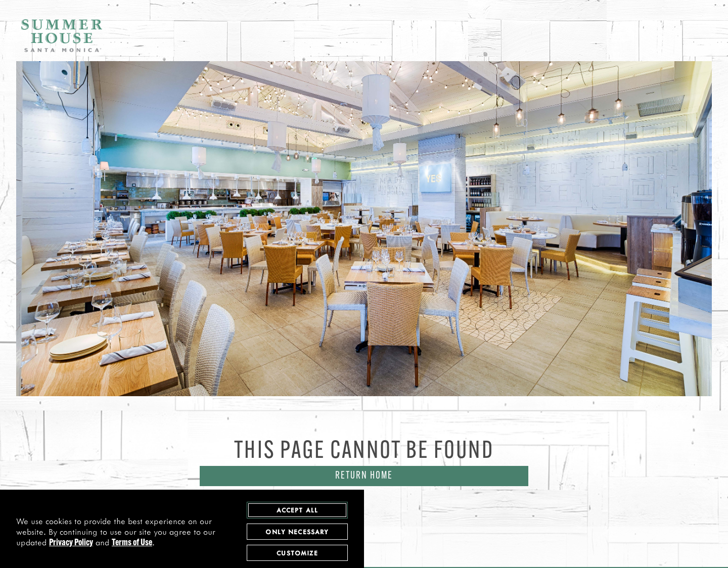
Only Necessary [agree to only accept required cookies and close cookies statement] (297, 532)
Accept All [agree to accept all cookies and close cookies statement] (298, 511)
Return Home (364, 476)
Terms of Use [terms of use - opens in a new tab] (132, 544)
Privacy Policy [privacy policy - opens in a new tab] (71, 544)
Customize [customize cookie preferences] (297, 554)
